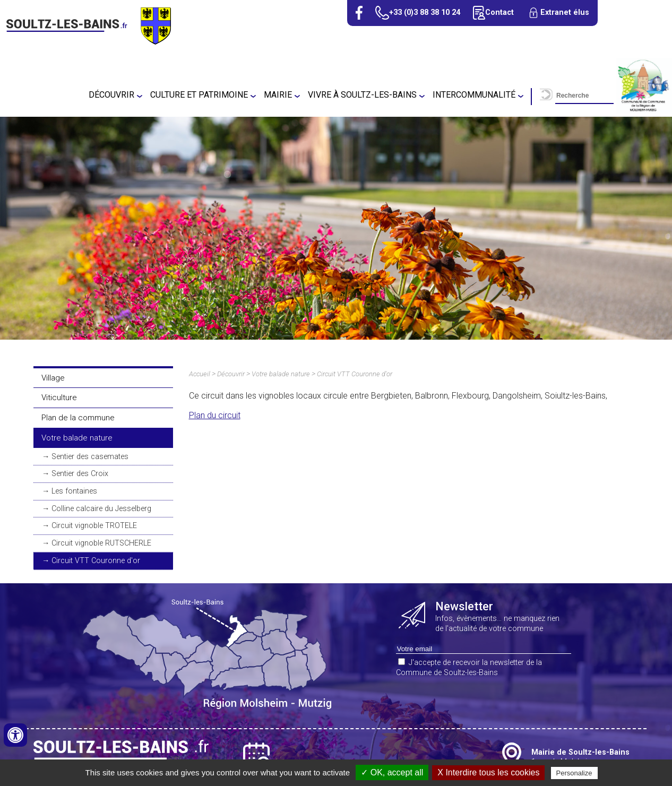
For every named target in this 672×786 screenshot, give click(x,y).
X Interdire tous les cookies (488, 772)
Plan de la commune (78, 418)
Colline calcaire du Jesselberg (101, 509)
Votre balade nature (77, 438)
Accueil (200, 374)
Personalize (574, 773)
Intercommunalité (474, 95)
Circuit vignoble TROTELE (94, 526)
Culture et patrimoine (199, 95)
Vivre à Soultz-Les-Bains (362, 95)
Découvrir (111, 95)
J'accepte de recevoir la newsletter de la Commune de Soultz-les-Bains (469, 668)
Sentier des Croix (80, 474)
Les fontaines (74, 491)
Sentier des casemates (90, 457)
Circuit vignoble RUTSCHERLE (101, 543)
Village (53, 378)
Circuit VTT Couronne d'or (96, 561)
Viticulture (59, 398)
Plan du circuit (215, 415)
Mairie (278, 95)
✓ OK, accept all (392, 772)
